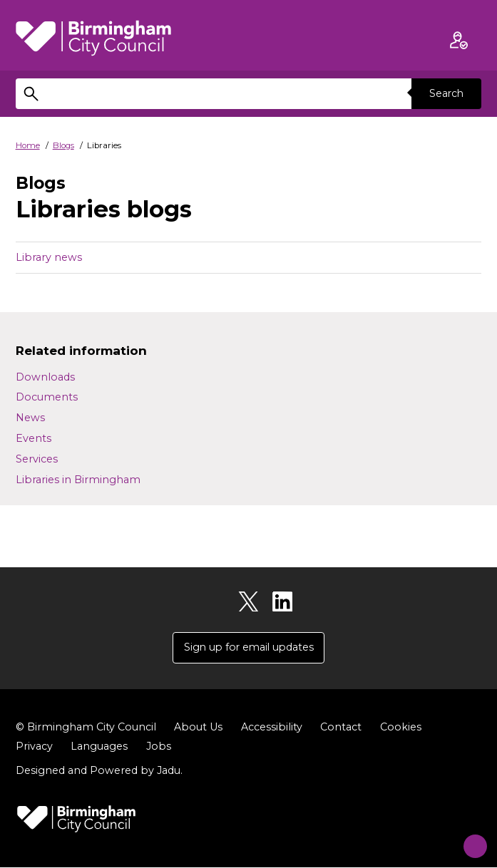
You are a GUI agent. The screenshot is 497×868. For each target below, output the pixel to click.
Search (446, 93)
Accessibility (272, 728)
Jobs (159, 747)
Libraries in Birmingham (78, 480)
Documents (47, 397)
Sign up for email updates (249, 648)
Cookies (401, 728)
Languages (99, 747)
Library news (49, 257)
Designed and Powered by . (99, 772)
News (30, 418)
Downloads (45, 377)
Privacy (34, 747)
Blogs (63, 145)
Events (34, 438)
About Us (198, 728)
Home (28, 145)
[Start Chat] (467, 838)
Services (37, 459)
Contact (341, 728)
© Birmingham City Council (86, 728)
